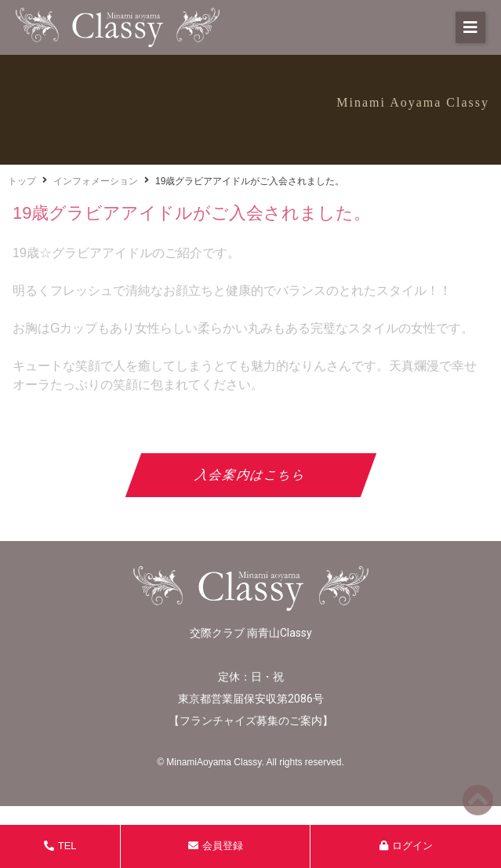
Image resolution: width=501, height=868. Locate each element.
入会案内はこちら (250, 475)
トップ (22, 181)
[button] (470, 27)
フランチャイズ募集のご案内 (251, 721)
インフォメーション (96, 181)
